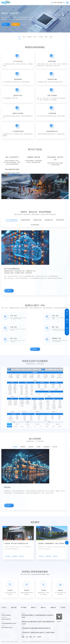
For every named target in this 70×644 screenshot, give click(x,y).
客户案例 (24, 606)
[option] (35, 19)
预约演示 (6, 24)
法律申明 (12, 640)
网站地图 (8, 640)
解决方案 (14, 606)
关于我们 (63, 606)
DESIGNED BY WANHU (64, 640)
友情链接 (16, 640)
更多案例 (27, 24)
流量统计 (3, 640)
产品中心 (4, 606)
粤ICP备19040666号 (54, 640)
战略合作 (53, 606)
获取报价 (18, 24)
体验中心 (33, 606)
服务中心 (43, 606)
